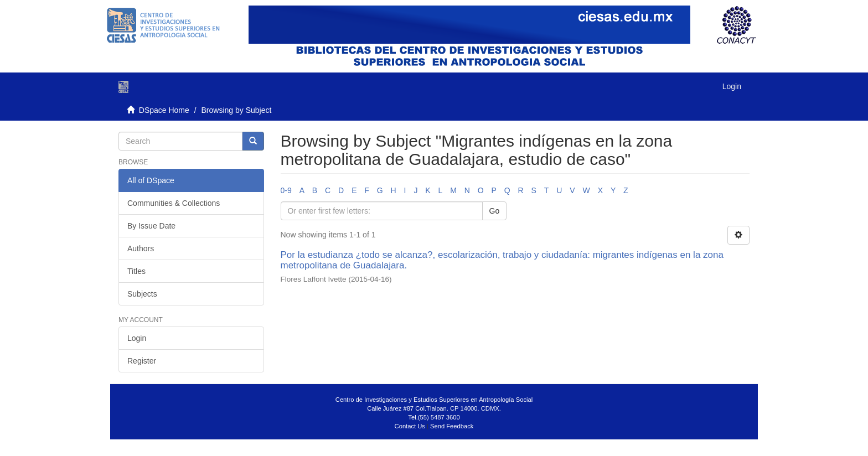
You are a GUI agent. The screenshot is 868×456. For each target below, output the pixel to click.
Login (137, 338)
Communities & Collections (174, 203)
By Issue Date (151, 226)
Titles (136, 271)
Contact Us (410, 426)
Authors (141, 248)
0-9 (286, 190)
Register (142, 361)
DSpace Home (164, 110)
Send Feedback (452, 426)
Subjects (142, 294)
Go (495, 211)
